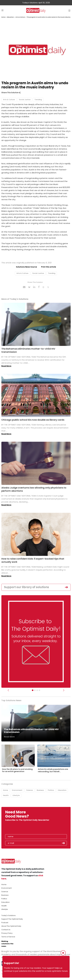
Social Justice (25, 100)
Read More (6, 366)
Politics (51, 790)
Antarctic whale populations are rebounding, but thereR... (53, 770)
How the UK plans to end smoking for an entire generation (17, 770)
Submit (63, 843)
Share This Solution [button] (11, 93)
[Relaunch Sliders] (39, 690)
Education (10, 17)
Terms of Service (8, 937)
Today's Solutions (8, 915)
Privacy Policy (7, 933)
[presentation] (20, 828)
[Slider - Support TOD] (37, 690)
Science (30, 790)
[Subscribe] (33, 690)
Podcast (5, 923)
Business (40, 790)
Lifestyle (16, 795)
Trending (38, 100)
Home (3, 17)
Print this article (49, 267)
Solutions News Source (26, 267)
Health (6, 795)
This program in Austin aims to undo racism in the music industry (48, 17)
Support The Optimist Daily (12, 919)
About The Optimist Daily (11, 926)
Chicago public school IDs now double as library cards (33, 420)
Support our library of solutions (26, 587)
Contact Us (6, 930)
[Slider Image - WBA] (35, 690)
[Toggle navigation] (2, 10)
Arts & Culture (20, 17)
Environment (17, 790)
